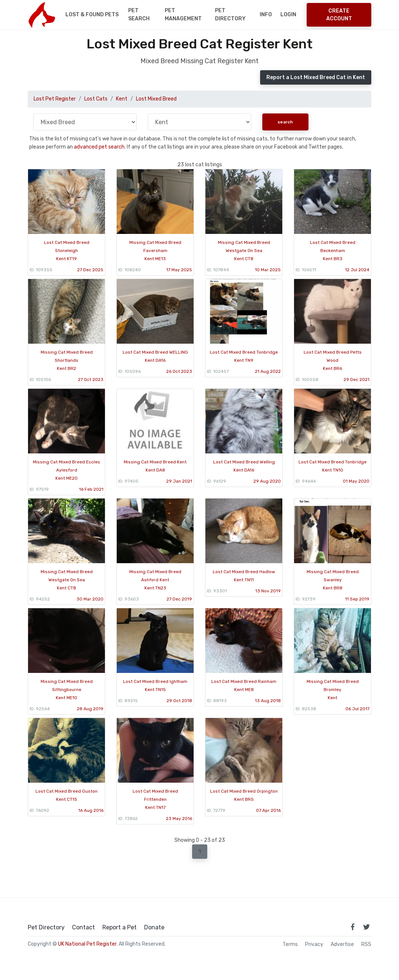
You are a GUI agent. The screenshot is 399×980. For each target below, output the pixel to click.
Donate (154, 928)
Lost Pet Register (55, 99)
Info (266, 15)
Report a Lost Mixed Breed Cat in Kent (316, 77)
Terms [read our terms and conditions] (290, 945)
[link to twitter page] (366, 927)
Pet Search (139, 15)
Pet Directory (230, 15)
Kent (122, 99)
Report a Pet (120, 928)
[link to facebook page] (352, 927)
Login (288, 15)
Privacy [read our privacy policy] (314, 945)
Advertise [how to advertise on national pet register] (342, 945)
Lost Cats (96, 99)
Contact (83, 928)
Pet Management (183, 15)
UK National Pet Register (87, 944)
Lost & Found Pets (92, 15)
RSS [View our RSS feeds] (366, 945)
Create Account (339, 15)
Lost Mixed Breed (156, 99)
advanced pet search (99, 147)
